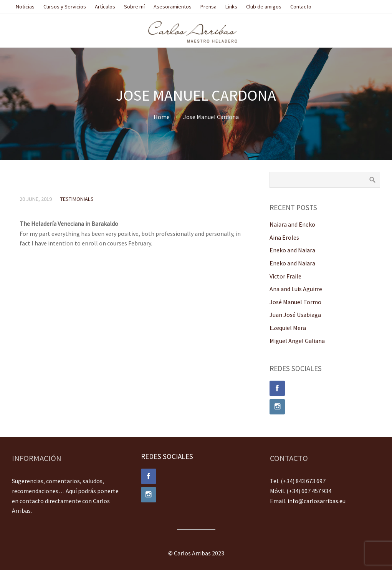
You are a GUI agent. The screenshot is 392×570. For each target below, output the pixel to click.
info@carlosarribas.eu (317, 501)
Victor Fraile (285, 276)
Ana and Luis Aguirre (296, 289)
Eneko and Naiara (292, 250)
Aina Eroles (284, 237)
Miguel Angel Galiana (297, 341)
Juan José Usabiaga (295, 315)
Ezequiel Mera (288, 328)
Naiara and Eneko (292, 224)
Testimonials (77, 199)
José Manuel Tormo (295, 302)
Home (162, 117)
